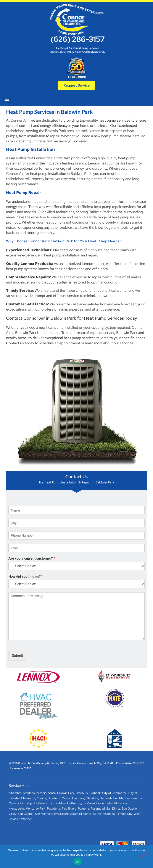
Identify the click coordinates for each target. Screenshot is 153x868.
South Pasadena (104, 814)
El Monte (64, 798)
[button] (7, 99)
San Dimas (113, 808)
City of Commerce (114, 793)
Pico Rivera (69, 808)
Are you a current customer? (32, 558)
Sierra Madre (60, 814)
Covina (41, 798)
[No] (146, 856)
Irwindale (131, 798)
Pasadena (53, 808)
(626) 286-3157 (78, 39)
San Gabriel (26, 814)
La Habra (60, 803)
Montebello (16, 808)
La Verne (89, 803)
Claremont (28, 798)
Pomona (83, 808)
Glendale (78, 798)
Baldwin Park (66, 793)
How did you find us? (26, 576)
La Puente (74, 803)
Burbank (95, 793)
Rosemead (98, 808)
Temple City (124, 814)
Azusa (52, 793)
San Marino (42, 814)
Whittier (27, 819)
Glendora (92, 798)
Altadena (29, 793)
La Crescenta (43, 803)
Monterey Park (35, 808)
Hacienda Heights (112, 798)
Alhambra (15, 793)
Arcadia (41, 793)
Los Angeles (105, 803)
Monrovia (121, 803)
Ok (78, 862)
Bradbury (82, 793)
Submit (17, 656)
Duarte (52, 798)
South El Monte (81, 814)
